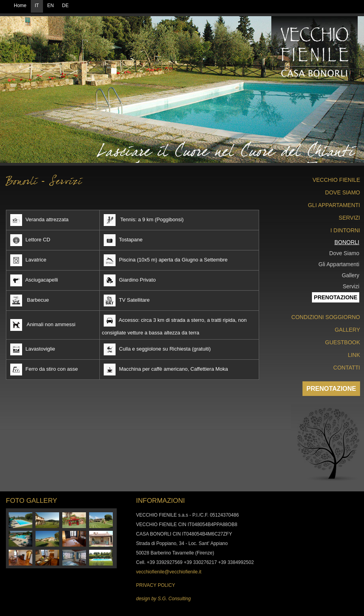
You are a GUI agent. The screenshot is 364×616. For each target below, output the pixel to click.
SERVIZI (349, 218)
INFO (144, 501)
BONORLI (347, 242)
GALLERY (347, 330)
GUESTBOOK (343, 342)
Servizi (351, 286)
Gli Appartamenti (339, 264)
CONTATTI (347, 368)
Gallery (351, 275)
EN (51, 6)
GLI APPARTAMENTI (334, 205)
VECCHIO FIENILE (336, 180)
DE (65, 6)
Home (20, 6)
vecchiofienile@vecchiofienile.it (169, 572)
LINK (354, 355)
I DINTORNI (345, 230)
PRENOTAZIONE (331, 389)
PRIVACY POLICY (156, 585)
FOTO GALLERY (32, 501)
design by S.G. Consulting (163, 599)
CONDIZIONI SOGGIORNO (326, 317)
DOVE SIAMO (343, 192)
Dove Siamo (344, 253)
